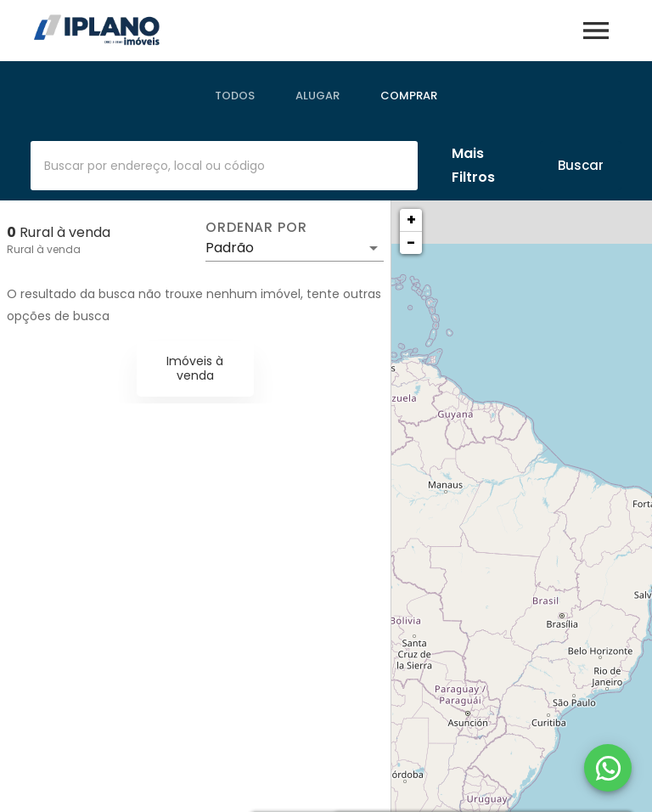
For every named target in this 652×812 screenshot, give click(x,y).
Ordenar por (256, 228)
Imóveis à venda (195, 368)
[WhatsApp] (608, 768)
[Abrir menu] (596, 31)
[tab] (235, 96)
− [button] (411, 242)
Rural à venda (44, 249)
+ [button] (411, 220)
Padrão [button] (230, 248)
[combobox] (224, 166)
